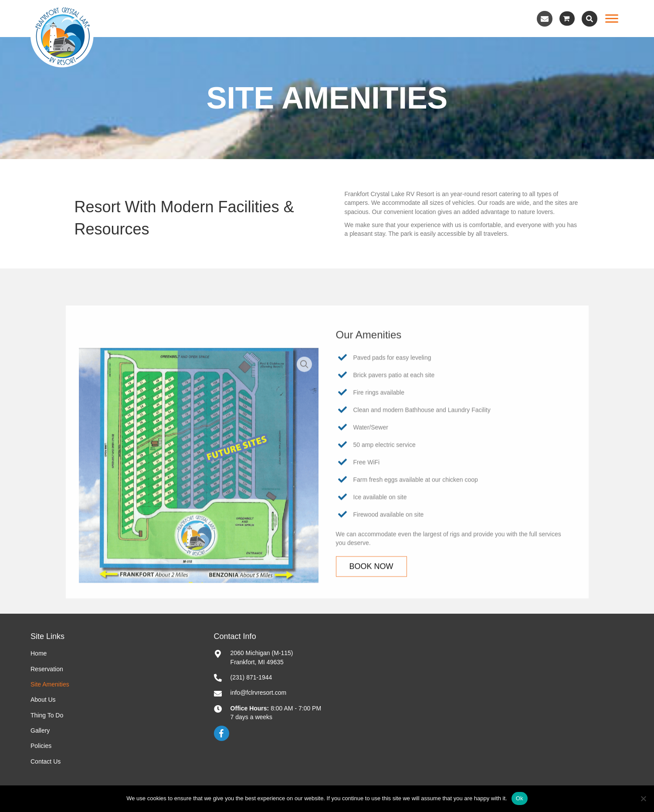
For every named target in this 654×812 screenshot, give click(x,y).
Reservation (47, 669)
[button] (545, 19)
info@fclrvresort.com (259, 693)
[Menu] (612, 19)
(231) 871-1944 (251, 677)
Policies (41, 746)
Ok (520, 798)
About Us (43, 700)
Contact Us (46, 761)
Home (39, 653)
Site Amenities (50, 684)
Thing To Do (47, 715)
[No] (643, 798)
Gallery (40, 730)
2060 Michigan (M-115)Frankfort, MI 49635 (262, 657)
